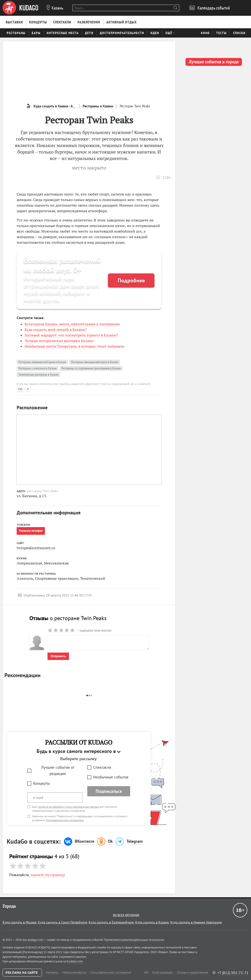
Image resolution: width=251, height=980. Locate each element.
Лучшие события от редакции (58, 770)
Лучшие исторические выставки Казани (59, 341)
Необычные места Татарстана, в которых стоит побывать (74, 346)
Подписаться (109, 791)
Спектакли (102, 767)
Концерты (41, 783)
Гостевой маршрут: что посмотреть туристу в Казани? (71, 335)
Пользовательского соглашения (65, 820)
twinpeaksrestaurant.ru (36, 548)
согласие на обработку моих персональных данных (68, 807)
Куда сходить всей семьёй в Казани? (56, 330)
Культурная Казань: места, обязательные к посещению (72, 324)
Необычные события (111, 777)
